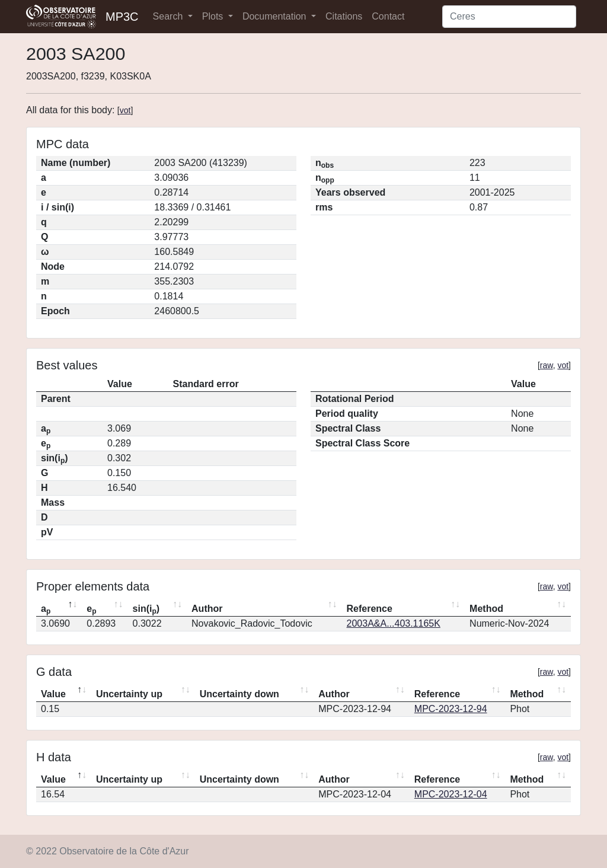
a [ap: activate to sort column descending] (46, 609)
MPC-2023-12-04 (451, 794)
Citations (344, 16)
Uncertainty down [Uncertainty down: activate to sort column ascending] (239, 694)
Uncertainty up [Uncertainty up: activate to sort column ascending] (129, 694)
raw (547, 365)
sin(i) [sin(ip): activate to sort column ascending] (146, 609)
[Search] (509, 17)
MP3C (122, 17)
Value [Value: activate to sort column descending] (53, 694)
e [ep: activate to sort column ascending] (91, 609)
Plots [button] (214, 16)
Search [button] (169, 16)
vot (125, 110)
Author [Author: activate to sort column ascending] (207, 609)
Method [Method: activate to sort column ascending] (486, 609)
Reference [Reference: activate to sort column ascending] (370, 609)
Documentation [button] (276, 16)
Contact (388, 16)
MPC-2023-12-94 (451, 709)
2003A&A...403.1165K (394, 623)
